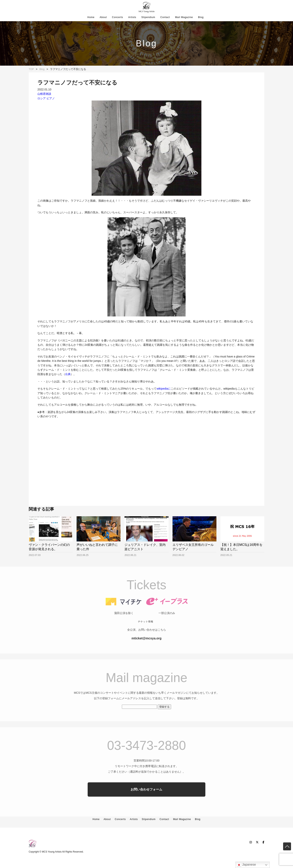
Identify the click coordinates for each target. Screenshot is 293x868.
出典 (68, 374)
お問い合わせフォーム (146, 800)
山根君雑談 (44, 94)
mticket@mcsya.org (147, 649)
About (103, 17)
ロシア (42, 98)
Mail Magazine (184, 17)
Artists (132, 17)
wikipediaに (164, 389)
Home (91, 17)
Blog (201, 17)
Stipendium (148, 17)
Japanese (246, 865)
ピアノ (51, 98)
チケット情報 (146, 633)
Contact (165, 17)
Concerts (118, 17)
